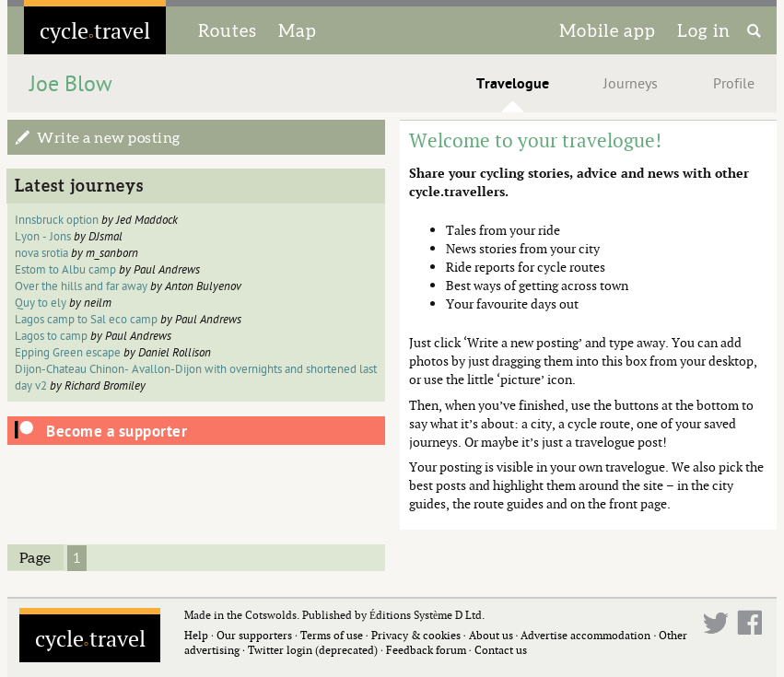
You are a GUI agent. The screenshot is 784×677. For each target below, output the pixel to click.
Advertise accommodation (585, 635)
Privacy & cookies (416, 635)
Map (298, 30)
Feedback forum (426, 650)
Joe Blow (71, 84)
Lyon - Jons (43, 237)
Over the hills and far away (81, 286)
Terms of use (332, 635)
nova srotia (41, 253)
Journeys (631, 84)
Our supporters (254, 635)
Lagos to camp (53, 336)
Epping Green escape (68, 353)
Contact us (501, 650)
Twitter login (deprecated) (313, 650)
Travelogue (513, 84)
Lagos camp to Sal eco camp (86, 320)
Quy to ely (41, 303)
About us (491, 635)
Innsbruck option (57, 220)
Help (196, 635)
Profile (734, 84)
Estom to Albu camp (65, 270)
